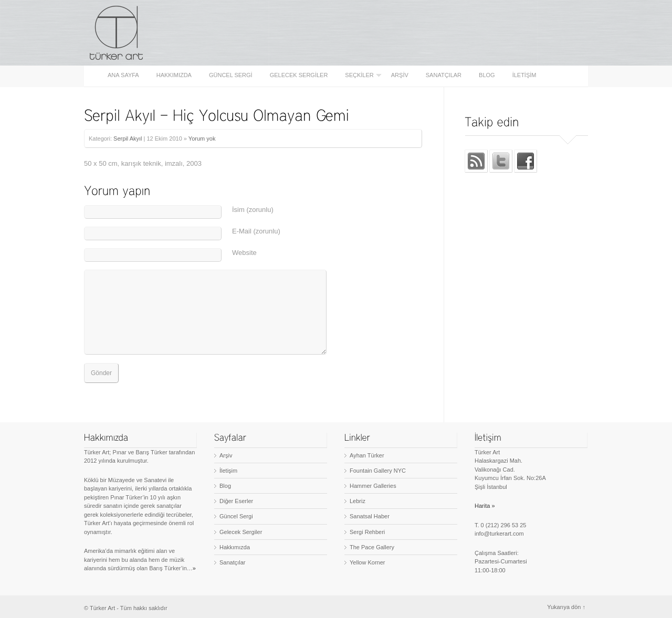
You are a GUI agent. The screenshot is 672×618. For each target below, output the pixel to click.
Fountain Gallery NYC (378, 471)
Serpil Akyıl (128, 138)
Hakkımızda (174, 75)
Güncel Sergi (231, 75)
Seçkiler (360, 75)
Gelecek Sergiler (299, 75)
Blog (487, 75)
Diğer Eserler (236, 501)
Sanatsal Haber (370, 516)
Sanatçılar (444, 75)
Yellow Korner (367, 562)
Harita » (485, 506)
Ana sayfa (123, 75)
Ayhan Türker (367, 455)
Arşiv (400, 75)
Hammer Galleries (373, 486)
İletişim (524, 75)
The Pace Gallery (372, 547)
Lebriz (358, 501)
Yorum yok (202, 138)
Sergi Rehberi (367, 532)
